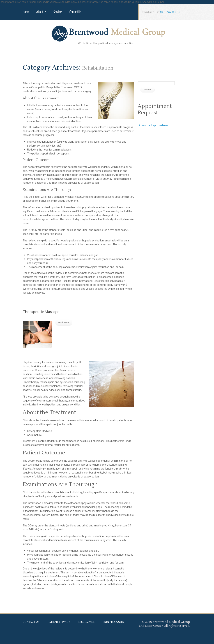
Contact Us (75, 12)
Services (58, 12)
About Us (41, 12)
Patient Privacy (59, 622)
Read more (64, 322)
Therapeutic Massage (41, 312)
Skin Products (113, 622)
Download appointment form (158, 125)
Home (26, 12)
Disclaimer (86, 622)
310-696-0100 (170, 12)
